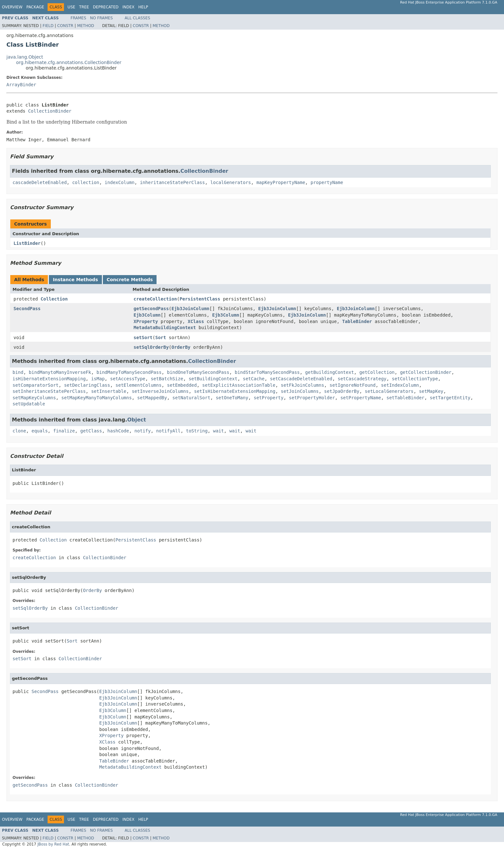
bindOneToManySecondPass (198, 372)
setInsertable (109, 391)
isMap (98, 379)
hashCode (118, 431)
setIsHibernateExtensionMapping (235, 391)
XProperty (146, 321)
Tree (84, 7)
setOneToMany (232, 398)
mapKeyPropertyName (281, 182)
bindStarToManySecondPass (267, 372)
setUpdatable (29, 404)
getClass (91, 431)
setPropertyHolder (312, 398)
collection (85, 182)
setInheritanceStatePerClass (49, 391)
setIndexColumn (400, 385)
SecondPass (27, 309)
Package (35, 7)
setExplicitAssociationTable (239, 385)
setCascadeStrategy (362, 379)
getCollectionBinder (426, 372)
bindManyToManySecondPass (129, 372)
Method (86, 26)
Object (137, 420)
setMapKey (431, 391)
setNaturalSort (191, 398)
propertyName (327, 182)
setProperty (269, 398)
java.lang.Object (25, 57)
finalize (64, 431)
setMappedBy (152, 398)
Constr (65, 26)
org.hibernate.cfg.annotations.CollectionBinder (69, 62)
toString (197, 431)
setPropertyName (361, 398)
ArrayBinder (21, 85)
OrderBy (181, 347)
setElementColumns (138, 385)
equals (40, 431)
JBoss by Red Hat (53, 844)
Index (129, 7)
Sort (161, 338)
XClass (196, 321)
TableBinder (357, 321)
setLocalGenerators (389, 391)
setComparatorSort (36, 385)
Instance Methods (75, 280)
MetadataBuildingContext (165, 328)
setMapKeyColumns (34, 398)
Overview (12, 7)
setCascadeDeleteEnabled (301, 379)
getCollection (377, 372)
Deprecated (106, 7)
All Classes (137, 18)
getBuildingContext (329, 372)
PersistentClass (200, 299)
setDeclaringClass (87, 385)
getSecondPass (151, 309)
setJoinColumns (300, 391)
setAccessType (128, 379)
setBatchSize (167, 379)
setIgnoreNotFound (352, 385)
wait (219, 431)
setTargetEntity (450, 398)
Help (143, 7)
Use (71, 7)
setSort (143, 338)
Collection (54, 299)
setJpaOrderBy (342, 391)
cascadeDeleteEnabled (40, 182)
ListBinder (27, 243)
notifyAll (168, 431)
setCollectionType (415, 379)
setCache (253, 379)
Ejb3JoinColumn (191, 309)
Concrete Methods (130, 280)
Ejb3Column (147, 315)
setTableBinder (405, 398)
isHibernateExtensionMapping (49, 379)
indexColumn (120, 182)
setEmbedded (182, 385)
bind (18, 372)
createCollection (155, 299)
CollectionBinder (50, 111)
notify (143, 431)
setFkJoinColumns (302, 385)
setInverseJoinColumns (160, 391)
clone (19, 431)
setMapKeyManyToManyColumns (97, 398)
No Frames (101, 18)
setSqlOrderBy (151, 347)
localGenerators (230, 182)
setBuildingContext (213, 379)
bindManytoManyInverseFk (60, 372)
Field (48, 26)
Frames (79, 18)
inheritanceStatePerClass (172, 182)
